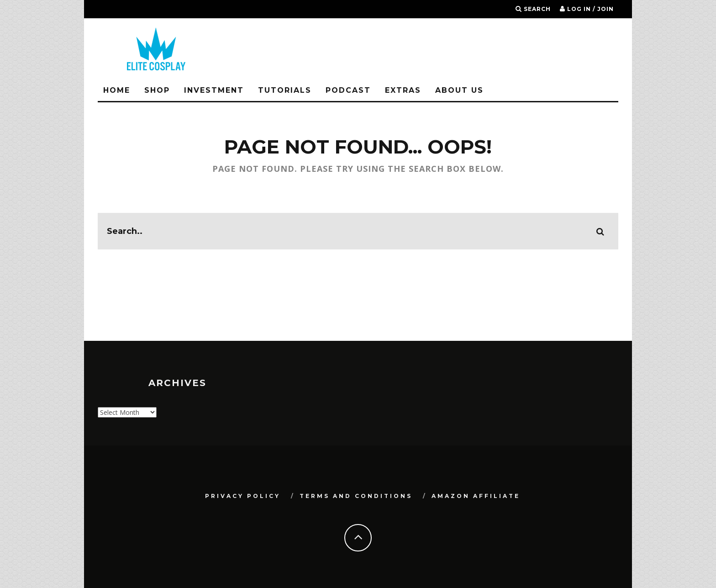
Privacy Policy (243, 496)
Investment (214, 90)
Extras (403, 90)
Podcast (348, 90)
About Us (459, 90)
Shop (157, 90)
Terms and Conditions (356, 496)
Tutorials (285, 90)
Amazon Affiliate (476, 496)
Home (117, 90)
